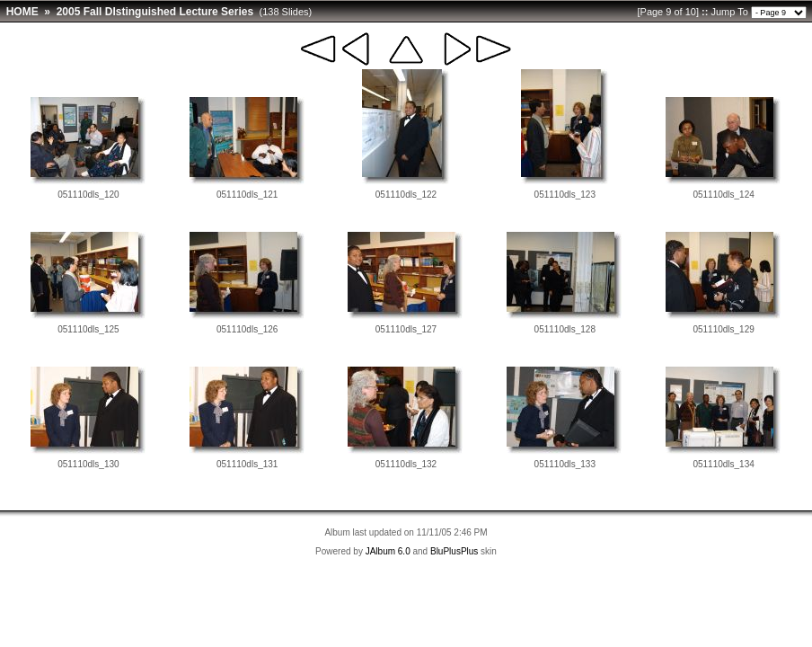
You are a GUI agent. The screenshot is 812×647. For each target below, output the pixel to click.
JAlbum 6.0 (388, 551)
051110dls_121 (247, 195)
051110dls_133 (565, 464)
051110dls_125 (88, 329)
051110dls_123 (565, 195)
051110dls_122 (406, 195)
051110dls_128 (565, 329)
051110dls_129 (723, 329)
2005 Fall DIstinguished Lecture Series (155, 12)
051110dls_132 (406, 464)
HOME (22, 12)
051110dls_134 (723, 464)
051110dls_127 (406, 329)
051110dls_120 (88, 195)
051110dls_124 (723, 195)
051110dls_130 (88, 464)
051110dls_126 (247, 329)
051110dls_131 (247, 464)
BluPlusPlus (454, 551)
